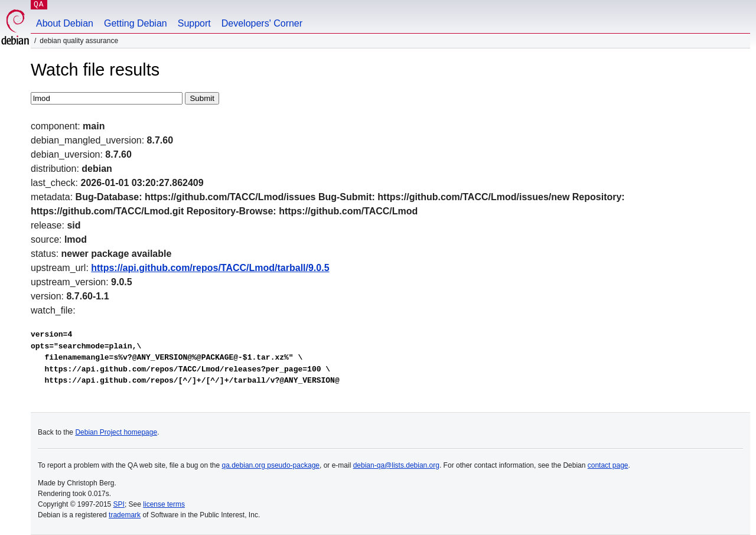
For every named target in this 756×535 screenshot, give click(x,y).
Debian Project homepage (116, 432)
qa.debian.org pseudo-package (271, 465)
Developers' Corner (262, 23)
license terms (164, 504)
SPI (119, 504)
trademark (125, 515)
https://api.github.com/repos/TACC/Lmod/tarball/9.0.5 (210, 268)
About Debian (65, 23)
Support (194, 23)
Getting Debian (136, 23)
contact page (608, 465)
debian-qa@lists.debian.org (396, 465)
